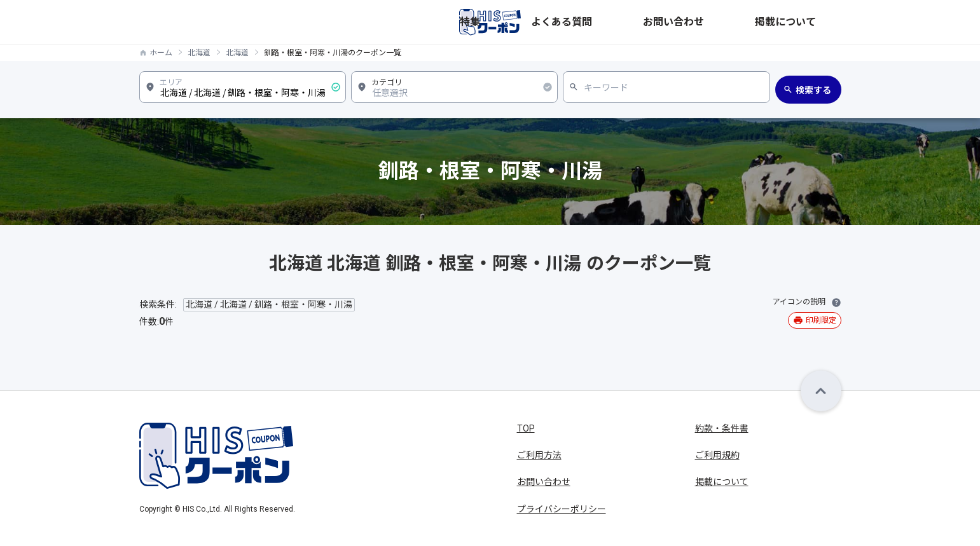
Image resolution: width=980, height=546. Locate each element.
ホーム (161, 53)
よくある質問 (677, 22)
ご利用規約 (717, 455)
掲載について (815, 22)
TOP (526, 428)
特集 (626, 22)
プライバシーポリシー (562, 509)
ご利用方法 (539, 455)
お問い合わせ (746, 22)
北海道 (199, 53)
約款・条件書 (722, 428)
